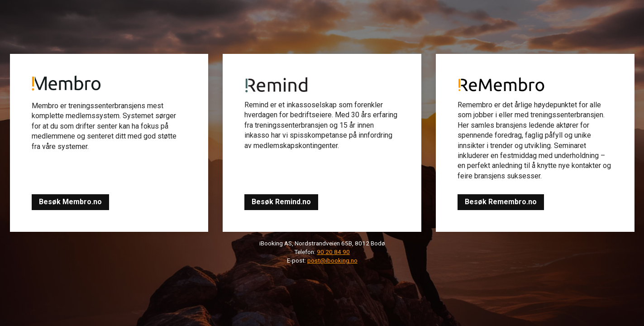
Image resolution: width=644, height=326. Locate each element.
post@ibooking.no (332, 260)
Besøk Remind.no (281, 202)
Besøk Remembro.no (501, 202)
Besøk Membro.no (70, 202)
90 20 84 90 (333, 252)
